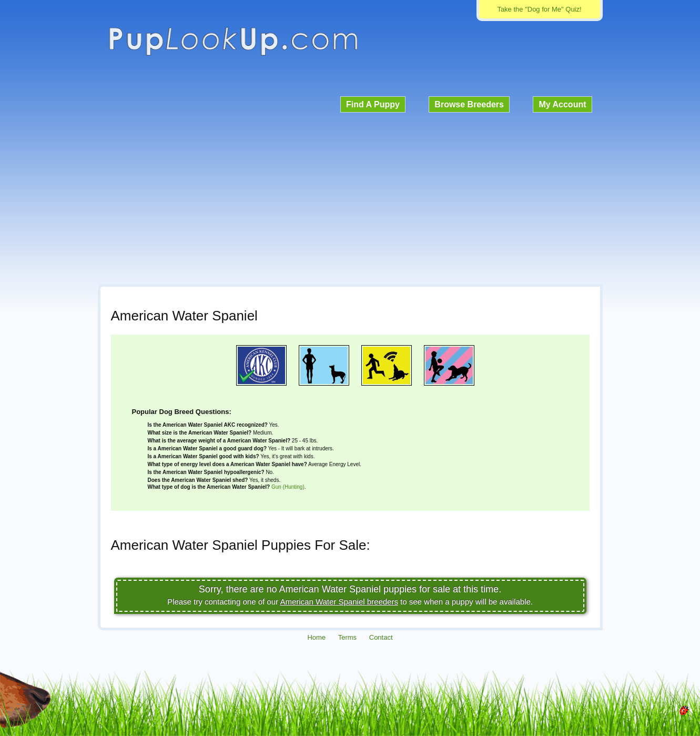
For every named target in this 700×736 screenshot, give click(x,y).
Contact (381, 637)
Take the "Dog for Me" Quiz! (539, 9)
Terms (347, 637)
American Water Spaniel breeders (339, 602)
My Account (562, 104)
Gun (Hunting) (288, 487)
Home (316, 637)
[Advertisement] (350, 197)
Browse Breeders (469, 104)
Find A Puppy (373, 104)
